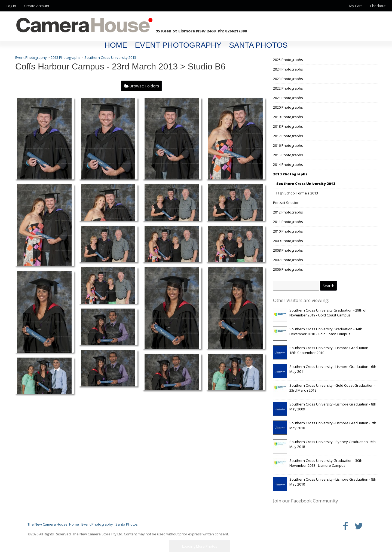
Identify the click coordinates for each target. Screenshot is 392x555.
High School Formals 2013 (297, 193)
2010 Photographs (288, 231)
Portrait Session (286, 203)
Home (116, 45)
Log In (11, 6)
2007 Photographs (288, 260)
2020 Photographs (288, 107)
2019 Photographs (288, 117)
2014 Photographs (288, 164)
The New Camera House (48, 524)
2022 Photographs (288, 88)
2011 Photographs (288, 222)
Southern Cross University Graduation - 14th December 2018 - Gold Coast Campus (326, 331)
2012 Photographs (288, 212)
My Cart (356, 6)
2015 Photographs (288, 155)
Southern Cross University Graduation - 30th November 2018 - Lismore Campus (326, 463)
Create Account (37, 6)
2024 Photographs (288, 69)
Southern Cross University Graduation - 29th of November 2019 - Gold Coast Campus (328, 313)
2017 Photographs (288, 136)
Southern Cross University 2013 (306, 184)
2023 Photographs (288, 79)
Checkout (378, 6)
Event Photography (178, 45)
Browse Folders (144, 86)
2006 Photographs (288, 269)
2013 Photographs (290, 174)
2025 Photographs (288, 60)
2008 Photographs (288, 250)
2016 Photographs (288, 145)
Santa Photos (258, 45)
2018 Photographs (288, 126)
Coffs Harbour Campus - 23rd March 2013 (97, 66)
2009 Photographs (288, 241)
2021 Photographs (288, 98)
